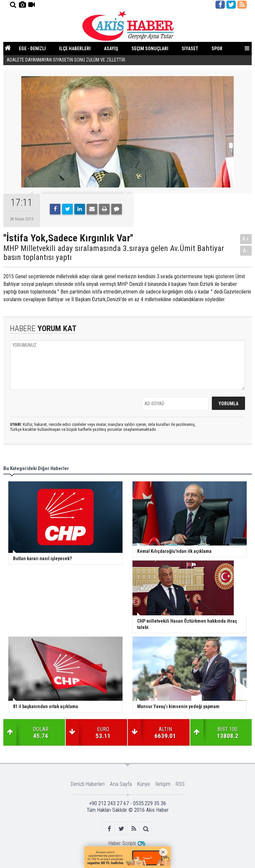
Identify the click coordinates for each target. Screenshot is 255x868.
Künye (144, 784)
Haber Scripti (122, 843)
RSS (180, 784)
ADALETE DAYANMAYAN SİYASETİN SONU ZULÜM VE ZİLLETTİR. (66, 60)
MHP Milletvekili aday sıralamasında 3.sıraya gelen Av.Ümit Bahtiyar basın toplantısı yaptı (114, 253)
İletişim (163, 784)
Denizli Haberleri (88, 784)
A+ (246, 239)
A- (246, 250)
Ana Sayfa (121, 784)
